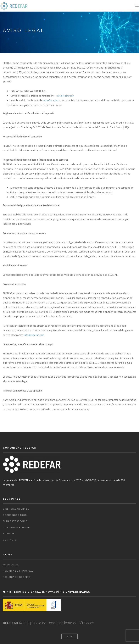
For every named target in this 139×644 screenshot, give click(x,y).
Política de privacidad (18, 571)
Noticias (9, 534)
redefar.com (51, 100)
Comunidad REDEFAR (16, 527)
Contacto (10, 540)
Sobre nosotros (15, 515)
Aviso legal (11, 565)
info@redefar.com (65, 96)
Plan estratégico (15, 521)
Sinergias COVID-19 (16, 509)
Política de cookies (17, 577)
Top (70, 637)
